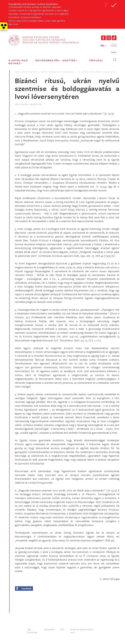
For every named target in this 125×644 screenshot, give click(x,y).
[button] (106, 5)
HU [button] (104, 45)
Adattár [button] (70, 60)
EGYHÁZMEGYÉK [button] (48, 60)
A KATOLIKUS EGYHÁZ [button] (18, 62)
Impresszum (49, 629)
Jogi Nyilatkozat (32, 631)
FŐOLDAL (96, 60)
